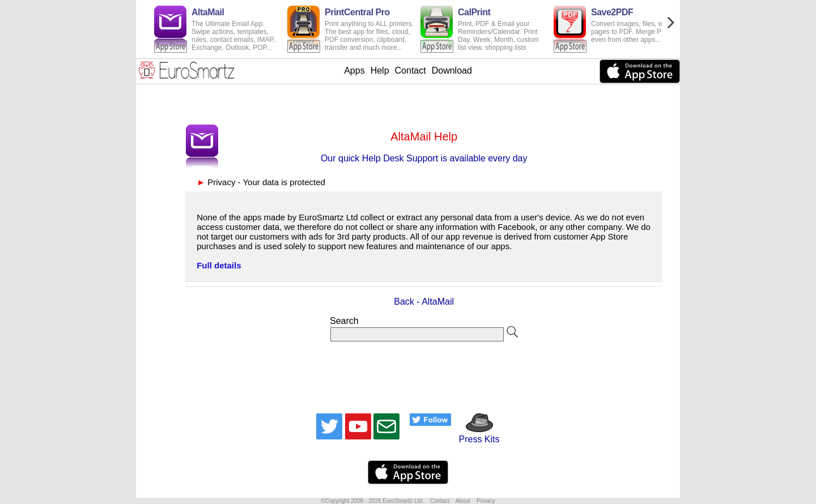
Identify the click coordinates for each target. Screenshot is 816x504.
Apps (354, 71)
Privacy (486, 501)
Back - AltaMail (424, 302)
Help (380, 71)
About (463, 501)
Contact (411, 71)
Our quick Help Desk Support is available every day (424, 158)
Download (452, 71)
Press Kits (475, 434)
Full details (219, 265)
